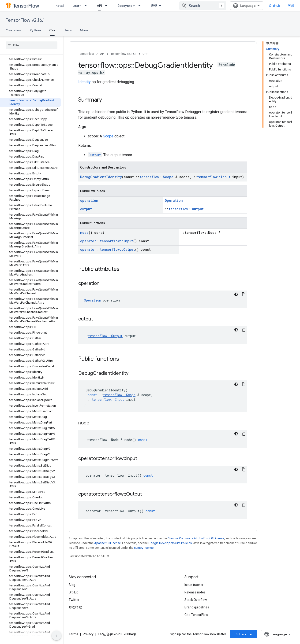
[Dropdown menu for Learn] (87, 6)
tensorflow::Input (214, 177)
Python (35, 30)
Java (68, 30)
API (102, 54)
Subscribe (244, 634)
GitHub (275, 6)
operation (89, 201)
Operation (174, 201)
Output (95, 155)
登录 (291, 6)
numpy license (144, 548)
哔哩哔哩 (75, 607)
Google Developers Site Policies (170, 543)
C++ (145, 54)
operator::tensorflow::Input (107, 241)
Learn (77, 6)
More (84, 30)
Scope (108, 136)
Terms (73, 634)
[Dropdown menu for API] (108, 6)
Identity (84, 82)
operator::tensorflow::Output (108, 249)
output (86, 209)
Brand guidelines (197, 607)
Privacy (88, 634)
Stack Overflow (196, 600)
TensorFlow (86, 54)
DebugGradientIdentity (101, 177)
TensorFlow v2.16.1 (25, 20)
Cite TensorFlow (196, 615)
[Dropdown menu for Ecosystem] (141, 6)
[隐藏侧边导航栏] (56, 636)
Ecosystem (126, 6)
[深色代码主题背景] (236, 294)
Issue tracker (194, 585)
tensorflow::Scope (156, 177)
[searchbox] (32, 45)
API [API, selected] (99, 6)
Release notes (195, 592)
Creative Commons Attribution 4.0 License (196, 538)
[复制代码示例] (244, 294)
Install (59, 6)
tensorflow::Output (186, 209)
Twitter (74, 600)
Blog (72, 585)
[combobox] (203, 6)
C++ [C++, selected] (52, 30)
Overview (13, 30)
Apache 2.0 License (107, 543)
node (84, 233)
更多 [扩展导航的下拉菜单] (154, 6)
